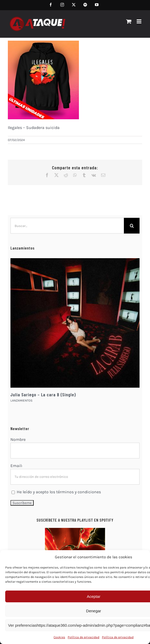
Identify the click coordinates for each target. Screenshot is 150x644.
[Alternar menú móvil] (139, 21)
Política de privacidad (83, 637)
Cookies (59, 637)
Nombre (18, 439)
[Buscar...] (67, 226)
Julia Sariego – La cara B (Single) (43, 394)
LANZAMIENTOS (21, 401)
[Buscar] (132, 226)
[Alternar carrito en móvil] (129, 21)
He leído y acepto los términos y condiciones (59, 492)
